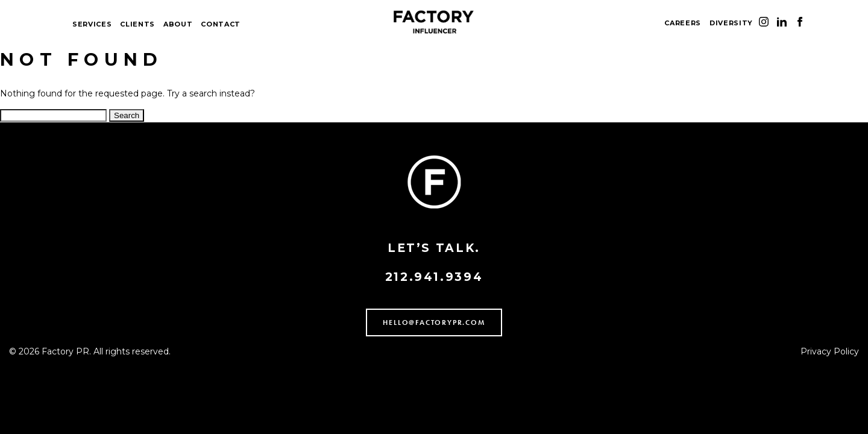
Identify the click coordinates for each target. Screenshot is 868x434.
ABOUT (178, 24)
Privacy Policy (830, 351)
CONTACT (221, 24)
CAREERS (683, 23)
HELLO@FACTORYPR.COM (434, 322)
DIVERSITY (731, 23)
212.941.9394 (434, 277)
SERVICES (92, 24)
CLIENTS (137, 24)
